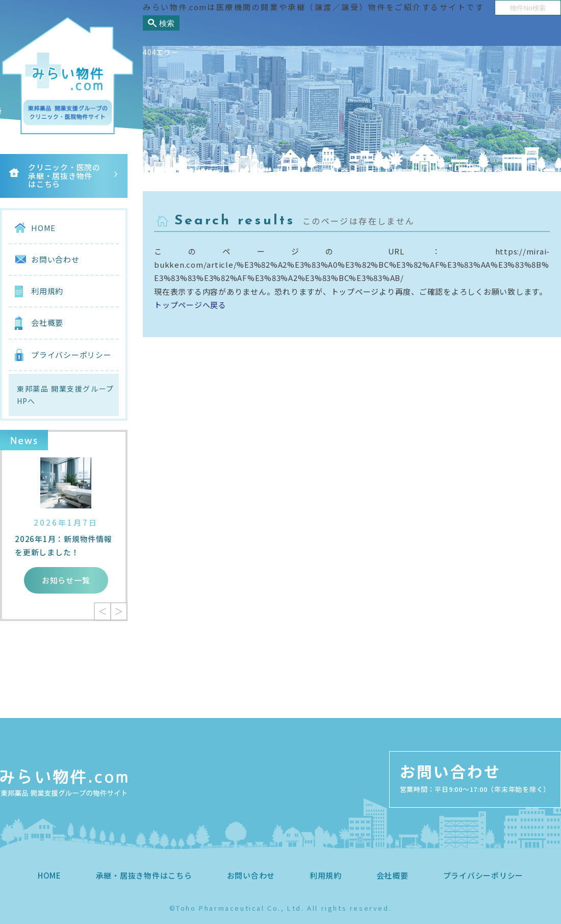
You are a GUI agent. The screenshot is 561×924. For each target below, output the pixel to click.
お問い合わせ (55, 259)
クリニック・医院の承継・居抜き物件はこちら (64, 175)
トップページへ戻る (190, 305)
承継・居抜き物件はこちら (144, 875)
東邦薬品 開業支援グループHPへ (65, 395)
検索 (167, 23)
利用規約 (47, 291)
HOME (43, 228)
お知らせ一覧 (66, 580)
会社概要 (47, 323)
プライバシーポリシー (71, 355)
